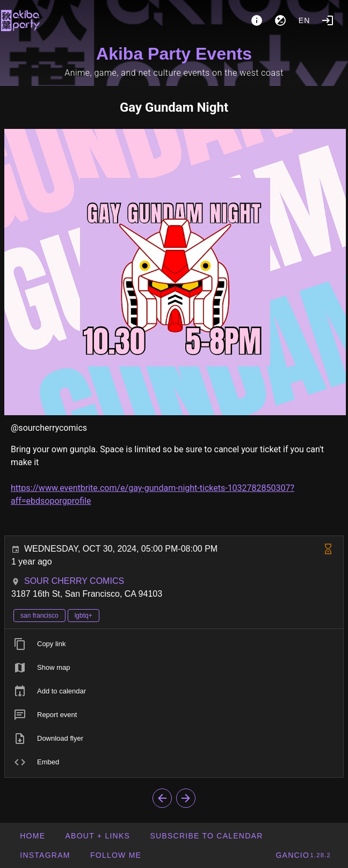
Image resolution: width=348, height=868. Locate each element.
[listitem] (174, 644)
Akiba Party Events (174, 54)
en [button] (305, 20)
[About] (257, 20)
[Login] (328, 20)
